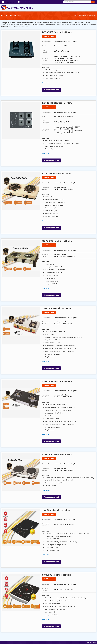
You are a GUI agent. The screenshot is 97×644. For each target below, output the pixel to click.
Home (75, 16)
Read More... (46, 83)
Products (81, 16)
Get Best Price (49, 36)
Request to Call (51, 90)
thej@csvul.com (10, 2)
